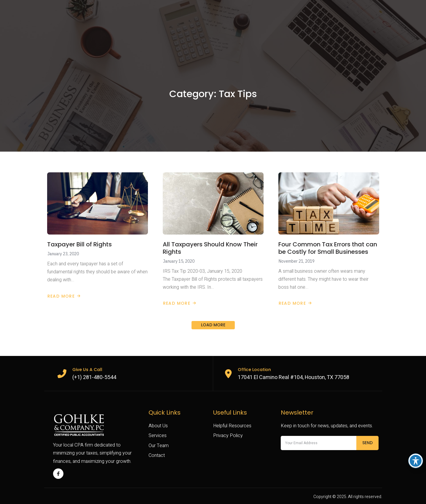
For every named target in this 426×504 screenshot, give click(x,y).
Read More (64, 296)
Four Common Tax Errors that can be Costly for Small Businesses (328, 248)
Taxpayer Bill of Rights (79, 244)
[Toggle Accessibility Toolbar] (416, 461)
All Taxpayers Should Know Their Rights (210, 248)
